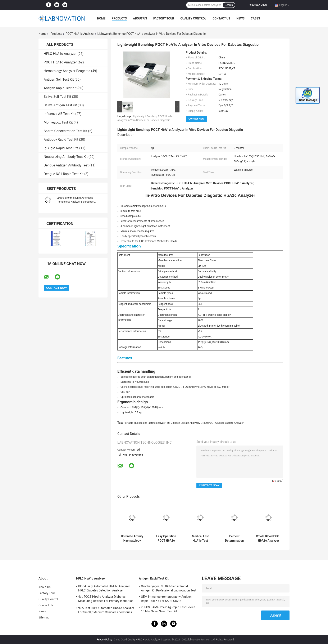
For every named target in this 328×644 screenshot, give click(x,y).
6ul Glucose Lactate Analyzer (183, 423)
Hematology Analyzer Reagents (67, 71)
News (240, 18)
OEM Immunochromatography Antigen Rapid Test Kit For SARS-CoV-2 (166, 599)
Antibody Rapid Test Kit (61, 140)
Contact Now (196, 119)
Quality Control (193, 18)
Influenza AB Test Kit (59, 114)
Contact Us (221, 18)
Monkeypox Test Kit (58, 122)
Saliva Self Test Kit (57, 97)
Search (229, 5)
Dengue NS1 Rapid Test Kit (64, 174)
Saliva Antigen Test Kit (60, 105)
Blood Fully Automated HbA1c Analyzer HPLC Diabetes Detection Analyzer (104, 588)
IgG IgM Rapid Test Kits (61, 148)
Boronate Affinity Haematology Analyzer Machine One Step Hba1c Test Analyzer (132, 538)
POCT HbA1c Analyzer (80, 34)
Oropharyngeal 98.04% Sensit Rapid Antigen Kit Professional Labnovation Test (169, 588)
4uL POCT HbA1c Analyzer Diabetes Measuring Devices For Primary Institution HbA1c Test (106, 599)
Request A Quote (258, 5)
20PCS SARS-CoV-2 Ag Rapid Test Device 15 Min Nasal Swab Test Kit (168, 609)
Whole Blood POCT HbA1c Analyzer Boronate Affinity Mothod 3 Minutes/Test (268, 538)
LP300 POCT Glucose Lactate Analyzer (222, 423)
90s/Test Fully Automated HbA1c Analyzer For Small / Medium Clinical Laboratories (106, 610)
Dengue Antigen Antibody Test (66, 165)
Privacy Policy (104, 640)
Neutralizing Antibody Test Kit (66, 157)
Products (119, 18)
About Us (140, 18)
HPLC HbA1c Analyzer (60, 54)
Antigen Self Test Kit (59, 79)
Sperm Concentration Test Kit (65, 131)
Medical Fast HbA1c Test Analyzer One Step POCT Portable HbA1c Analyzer (200, 538)
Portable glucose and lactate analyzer (145, 423)
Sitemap (44, 617)
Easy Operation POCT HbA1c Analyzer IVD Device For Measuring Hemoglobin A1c (166, 538)
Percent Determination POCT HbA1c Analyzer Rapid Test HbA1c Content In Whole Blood (234, 538)
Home (101, 18)
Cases (255, 18)
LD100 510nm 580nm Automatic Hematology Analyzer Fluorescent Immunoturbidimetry (75, 202)
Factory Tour (164, 18)
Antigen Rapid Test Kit (60, 88)
